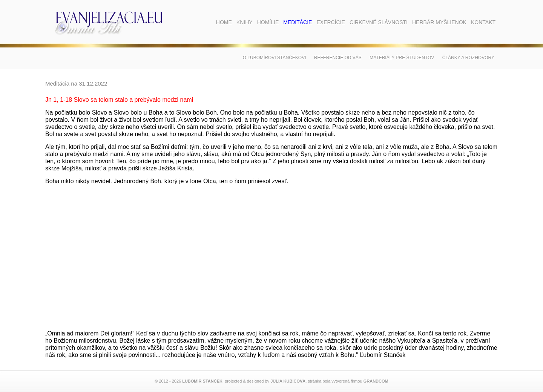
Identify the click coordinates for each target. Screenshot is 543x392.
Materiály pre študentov (402, 58)
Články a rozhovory (468, 58)
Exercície (331, 22)
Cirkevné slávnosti (379, 22)
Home (224, 22)
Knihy (245, 22)
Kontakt (483, 22)
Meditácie (298, 22)
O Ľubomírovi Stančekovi (275, 58)
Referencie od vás (338, 58)
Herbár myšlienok (439, 22)
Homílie (268, 22)
